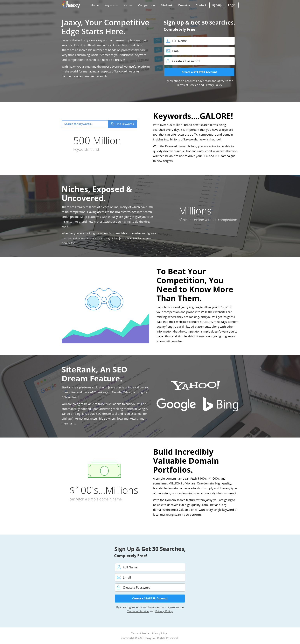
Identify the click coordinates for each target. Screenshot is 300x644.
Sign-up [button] (217, 5)
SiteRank (167, 5)
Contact (201, 5)
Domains (184, 5)
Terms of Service (187, 85)
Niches (128, 5)
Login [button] (232, 5)
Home (95, 5)
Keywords (111, 5)
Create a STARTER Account (199, 72)
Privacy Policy (213, 85)
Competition (147, 5)
